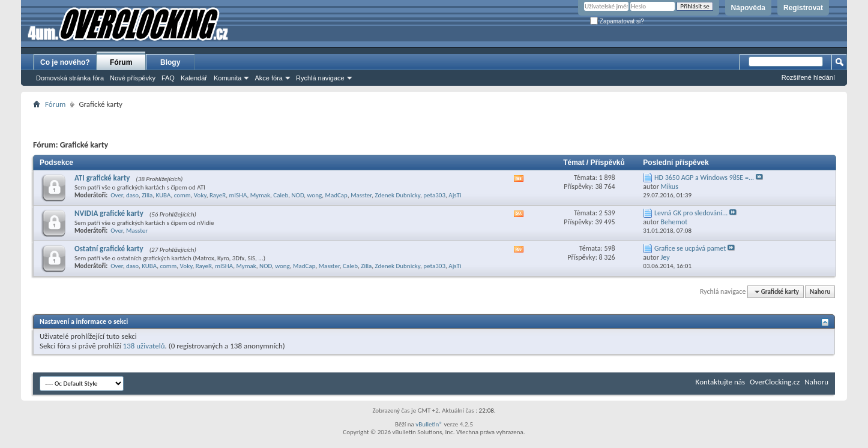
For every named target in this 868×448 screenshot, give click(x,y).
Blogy (170, 62)
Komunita (228, 78)
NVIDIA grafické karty (109, 213)
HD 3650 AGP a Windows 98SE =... (704, 178)
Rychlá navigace (320, 78)
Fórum (121, 62)
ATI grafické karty (102, 178)
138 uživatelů (144, 346)
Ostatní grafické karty (109, 249)
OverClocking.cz (775, 382)
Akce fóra (268, 78)
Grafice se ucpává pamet (690, 248)
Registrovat (803, 8)
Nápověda (748, 8)
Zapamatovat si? (617, 21)
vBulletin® (429, 424)
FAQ (168, 78)
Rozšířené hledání (808, 77)
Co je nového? (65, 62)
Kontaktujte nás (720, 382)
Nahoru (820, 292)
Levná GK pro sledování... (691, 213)
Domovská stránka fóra (70, 78)
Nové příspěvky (133, 78)
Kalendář (194, 78)
